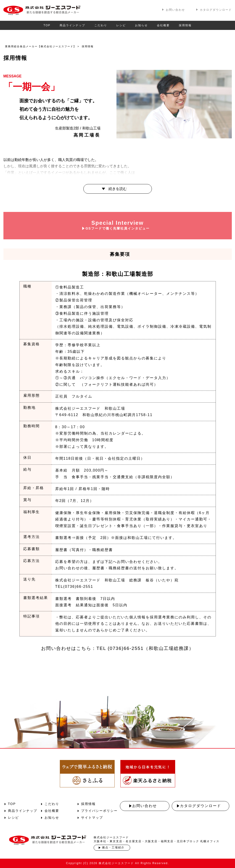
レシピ (121, 25)
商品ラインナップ (72, 25)
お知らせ (141, 25)
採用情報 (185, 25)
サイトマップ (92, 818)
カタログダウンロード (216, 10)
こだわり (101, 25)
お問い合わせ (175, 10)
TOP (47, 25)
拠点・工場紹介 (113, 847)
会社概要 (163, 25)
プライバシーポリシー (99, 811)
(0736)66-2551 (126, 648)
